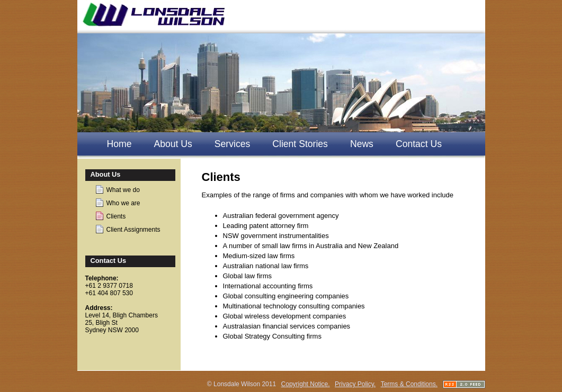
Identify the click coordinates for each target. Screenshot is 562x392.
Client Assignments (133, 230)
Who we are (123, 203)
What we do (123, 190)
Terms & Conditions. (409, 384)
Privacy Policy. (355, 384)
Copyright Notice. (306, 384)
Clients (116, 216)
